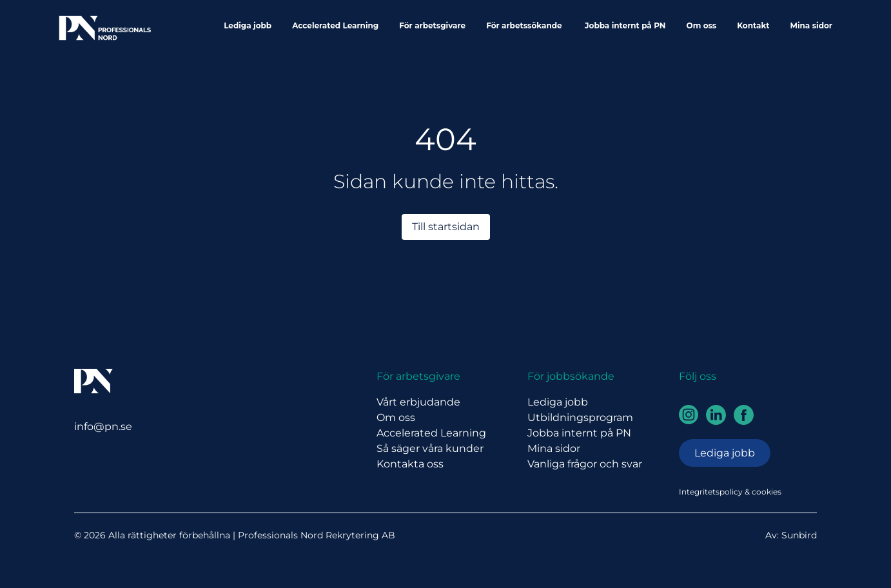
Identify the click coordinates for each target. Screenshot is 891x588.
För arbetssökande (525, 25)
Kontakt (753, 25)
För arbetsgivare (432, 25)
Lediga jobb (248, 25)
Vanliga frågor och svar (585, 464)
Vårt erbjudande (418, 402)
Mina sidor (812, 25)
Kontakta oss (410, 464)
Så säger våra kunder (430, 448)
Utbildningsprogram (580, 417)
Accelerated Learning (335, 25)
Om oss (702, 25)
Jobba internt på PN (625, 25)
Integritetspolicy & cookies (730, 492)
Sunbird (799, 535)
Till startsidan (446, 227)
